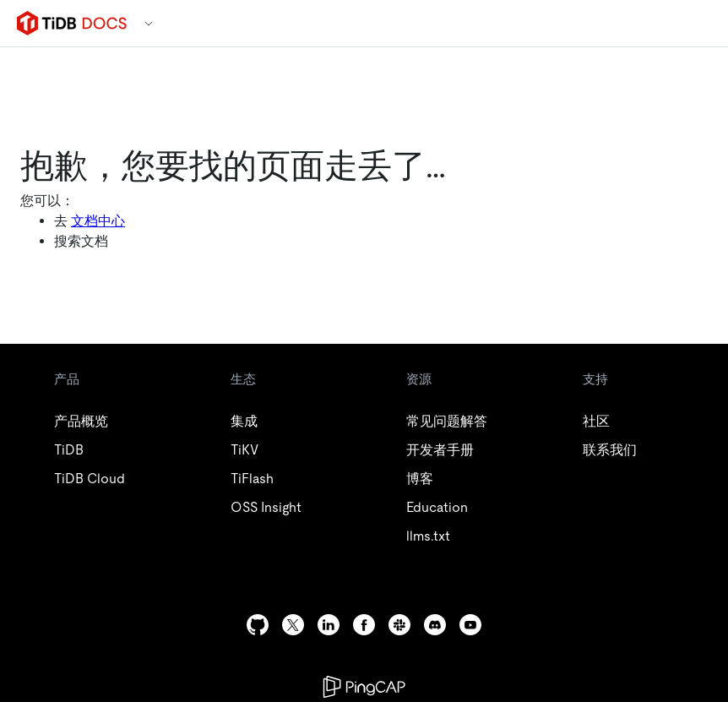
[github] (258, 625)
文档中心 (98, 221)
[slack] (399, 625)
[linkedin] (329, 625)
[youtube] (470, 625)
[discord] (435, 625)
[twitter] (293, 625)
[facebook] (364, 625)
